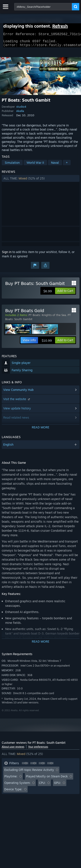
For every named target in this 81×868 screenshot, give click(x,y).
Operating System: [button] (17, 785)
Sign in (7, 254)
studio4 (21, 109)
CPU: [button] (42, 785)
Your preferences (38, 749)
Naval (55, 165)
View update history (17, 411)
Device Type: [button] (13, 792)
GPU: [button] (57, 785)
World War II (35, 165)
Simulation (12, 165)
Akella (20, 113)
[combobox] (43, 7)
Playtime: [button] (11, 779)
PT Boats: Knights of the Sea (47, 318)
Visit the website (17, 402)
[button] (41, 181)
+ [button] (67, 165)
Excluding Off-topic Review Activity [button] (29, 772)
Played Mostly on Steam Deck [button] (47, 779)
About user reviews (13, 749)
